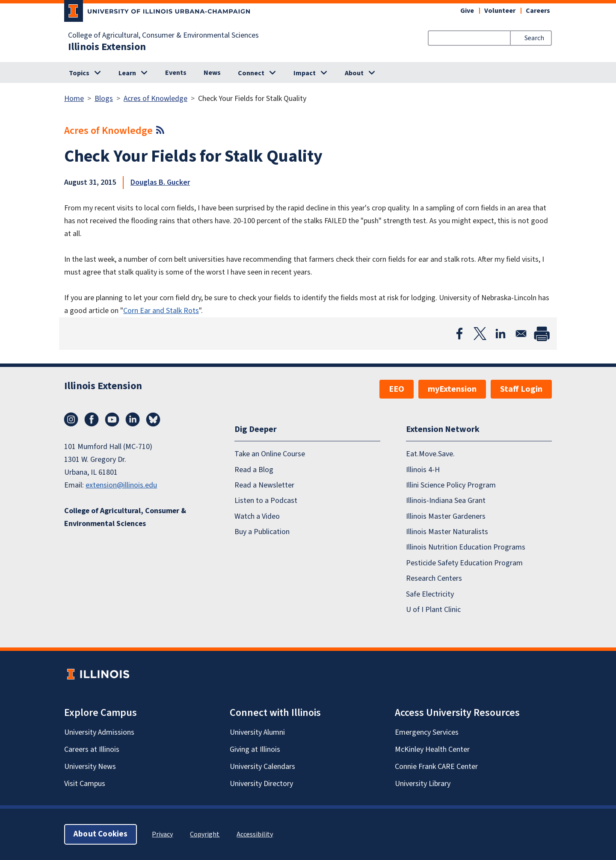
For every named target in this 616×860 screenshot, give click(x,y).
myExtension (452, 389)
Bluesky (153, 420)
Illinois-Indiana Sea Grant (446, 501)
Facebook (92, 420)
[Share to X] (480, 334)
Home (74, 99)
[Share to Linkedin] (500, 334)
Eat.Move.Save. (430, 454)
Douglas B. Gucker (160, 182)
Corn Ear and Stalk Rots (161, 311)
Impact (305, 73)
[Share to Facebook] (459, 334)
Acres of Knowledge (155, 99)
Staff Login (521, 389)
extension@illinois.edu (121, 485)
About (354, 73)
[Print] (542, 334)
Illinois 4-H (423, 470)
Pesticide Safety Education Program (464, 563)
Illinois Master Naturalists (447, 532)
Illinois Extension (107, 47)
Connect (251, 73)
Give (467, 11)
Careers (538, 11)
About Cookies (101, 834)
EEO (397, 389)
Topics (79, 73)
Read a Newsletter (264, 485)
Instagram (71, 420)
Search (534, 38)
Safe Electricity (430, 594)
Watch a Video (257, 516)
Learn (127, 73)
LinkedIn (133, 420)
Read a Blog (254, 470)
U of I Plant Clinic (433, 610)
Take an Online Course (270, 454)
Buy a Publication (262, 532)
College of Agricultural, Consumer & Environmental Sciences (163, 35)
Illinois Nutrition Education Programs (466, 547)
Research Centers (434, 578)
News (212, 73)
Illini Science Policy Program (451, 485)
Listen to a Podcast (266, 501)
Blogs (104, 99)
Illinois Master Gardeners (446, 516)
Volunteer (500, 11)
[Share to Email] (521, 334)
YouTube (112, 420)
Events (176, 73)
